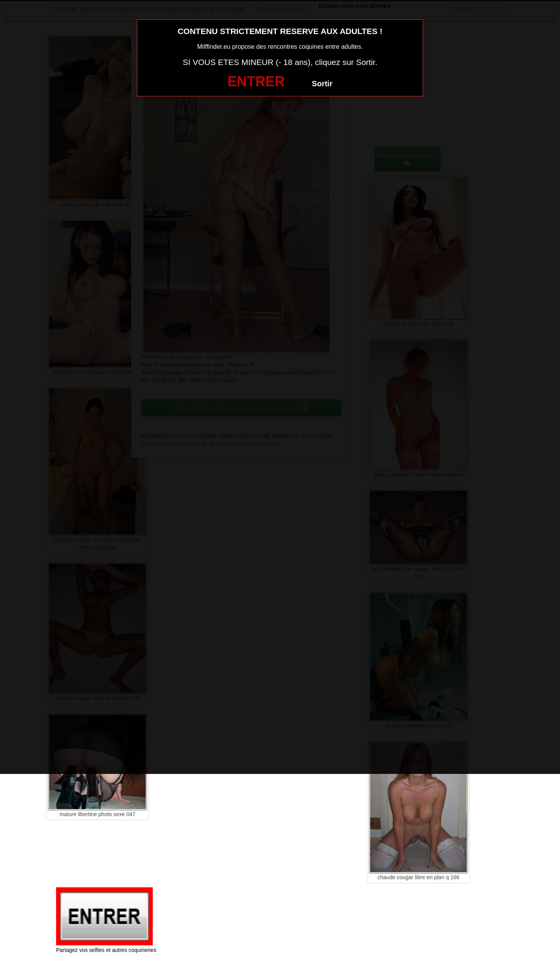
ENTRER (256, 81)
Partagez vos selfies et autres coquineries (106, 950)
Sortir (322, 84)
